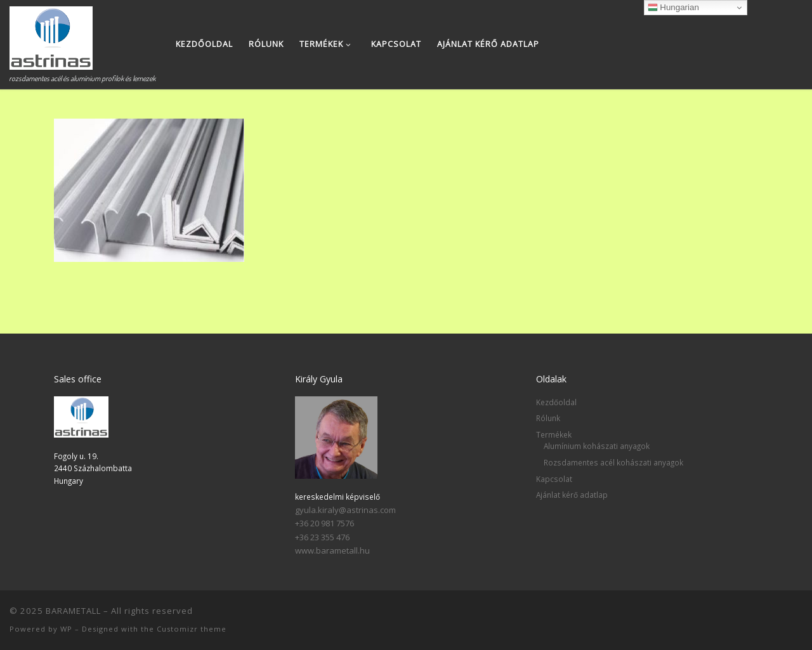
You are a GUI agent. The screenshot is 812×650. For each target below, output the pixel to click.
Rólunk (548, 418)
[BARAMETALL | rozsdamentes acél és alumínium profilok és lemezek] (51, 35)
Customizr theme (192, 629)
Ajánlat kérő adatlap (572, 495)
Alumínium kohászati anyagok (597, 446)
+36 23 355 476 (322, 537)
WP (66, 629)
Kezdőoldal (556, 402)
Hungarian (673, 8)
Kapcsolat (554, 479)
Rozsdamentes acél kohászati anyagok (613, 462)
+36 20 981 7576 (324, 523)
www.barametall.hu (332, 550)
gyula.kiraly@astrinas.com (345, 510)
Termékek (554, 434)
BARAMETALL (73, 611)
